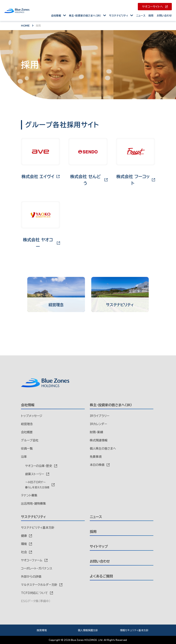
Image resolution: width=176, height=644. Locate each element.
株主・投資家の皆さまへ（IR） (85, 15)
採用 (151, 15)
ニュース (141, 15)
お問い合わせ (164, 15)
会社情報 (56, 15)
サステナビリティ (119, 15)
